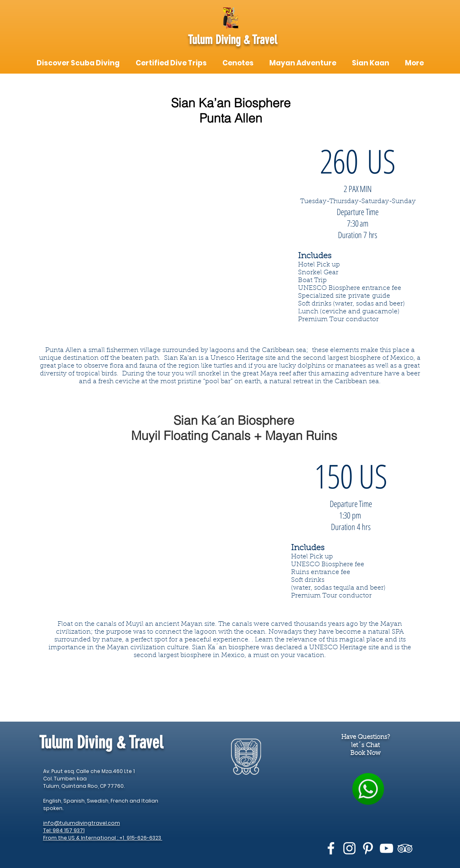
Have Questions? (366, 737)
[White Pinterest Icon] (368, 848)
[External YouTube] (164, 247)
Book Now (365, 753)
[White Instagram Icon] (349, 848)
